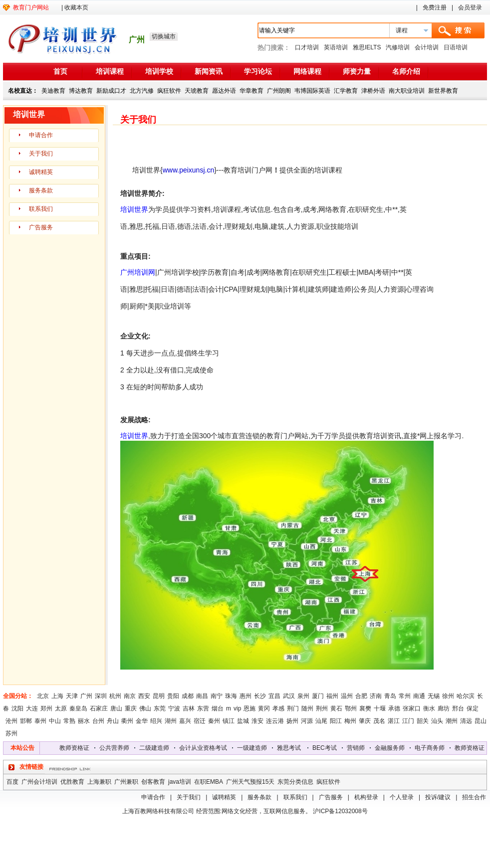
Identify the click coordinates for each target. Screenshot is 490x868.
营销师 (359, 748)
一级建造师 (255, 748)
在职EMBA (209, 782)
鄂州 (351, 708)
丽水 (84, 721)
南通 (419, 696)
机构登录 (366, 797)
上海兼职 (99, 782)
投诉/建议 (438, 797)
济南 (376, 696)
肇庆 (365, 721)
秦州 (214, 721)
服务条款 (41, 190)
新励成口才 (111, 91)
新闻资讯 (209, 71)
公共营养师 (117, 748)
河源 (307, 721)
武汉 (289, 696)
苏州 (11, 733)
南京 (130, 696)
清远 (466, 721)
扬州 (292, 721)
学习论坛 (258, 71)
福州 (332, 696)
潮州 (452, 721)
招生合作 (474, 797)
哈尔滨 (466, 696)
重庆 (131, 708)
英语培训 (336, 47)
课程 (402, 30)
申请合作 (41, 135)
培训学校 (159, 71)
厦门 (318, 696)
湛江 (394, 721)
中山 (55, 721)
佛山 (145, 708)
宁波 (174, 708)
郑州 (46, 708)
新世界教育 (443, 91)
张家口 (412, 708)
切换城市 (164, 36)
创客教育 (153, 782)
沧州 (11, 721)
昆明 (159, 696)
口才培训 (307, 47)
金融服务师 (393, 748)
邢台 (458, 708)
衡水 (429, 708)
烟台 (218, 708)
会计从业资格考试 (206, 748)
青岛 (390, 696)
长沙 (260, 696)
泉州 (303, 696)
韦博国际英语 (312, 91)
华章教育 (251, 91)
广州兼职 (126, 782)
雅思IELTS (367, 47)
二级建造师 (157, 748)
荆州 (322, 708)
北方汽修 (142, 91)
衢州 (127, 721)
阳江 (336, 721)
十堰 (380, 708)
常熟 (69, 721)
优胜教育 (72, 782)
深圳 (101, 696)
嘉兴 (185, 721)
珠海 (231, 696)
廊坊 (444, 708)
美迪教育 (53, 91)
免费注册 (435, 7)
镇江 (229, 721)
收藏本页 (76, 7)
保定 (473, 708)
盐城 (243, 721)
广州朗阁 (279, 91)
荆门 (293, 708)
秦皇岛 (78, 708)
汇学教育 (346, 91)
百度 (12, 782)
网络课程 (307, 71)
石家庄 (99, 708)
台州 (98, 721)
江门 (408, 721)
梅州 (350, 721)
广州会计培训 (39, 782)
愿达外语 (224, 91)
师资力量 (357, 71)
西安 (144, 696)
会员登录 (470, 7)
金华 (142, 721)
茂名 (379, 721)
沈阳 (17, 708)
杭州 (115, 696)
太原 (61, 708)
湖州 (171, 721)
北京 (43, 696)
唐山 (116, 708)
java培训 (180, 782)
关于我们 (41, 154)
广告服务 (41, 227)
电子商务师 (433, 748)
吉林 (189, 708)
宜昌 (274, 696)
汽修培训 (398, 47)
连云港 (275, 721)
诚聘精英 (41, 172)
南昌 (202, 696)
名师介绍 (406, 71)
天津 (72, 696)
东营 (203, 708)
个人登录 (402, 797)
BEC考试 (328, 748)
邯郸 (26, 721)
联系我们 (41, 209)
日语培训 (456, 47)
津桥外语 (373, 91)
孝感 (278, 708)
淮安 (257, 721)
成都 (188, 696)
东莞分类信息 (295, 782)
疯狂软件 (169, 91)
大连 (32, 708)
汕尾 (321, 721)
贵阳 (173, 696)
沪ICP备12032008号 (340, 811)
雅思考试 (292, 748)
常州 (405, 696)
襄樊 (365, 708)
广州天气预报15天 (250, 782)
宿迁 (200, 721)
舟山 (113, 721)
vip (237, 708)
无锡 (434, 696)
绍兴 (156, 721)
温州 (347, 696)
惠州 (245, 696)
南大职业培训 (407, 91)
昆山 (481, 721)
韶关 (423, 721)
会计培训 (427, 47)
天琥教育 (197, 91)
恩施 (249, 708)
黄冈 (264, 708)
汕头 (437, 721)
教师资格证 (77, 748)
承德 (394, 708)
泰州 (40, 721)
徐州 (448, 696)
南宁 (217, 696)
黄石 (336, 708)
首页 (60, 71)
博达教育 (81, 91)
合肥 (361, 696)
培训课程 (110, 71)
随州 (307, 708)
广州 (86, 696)
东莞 (160, 708)
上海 (57, 696)
